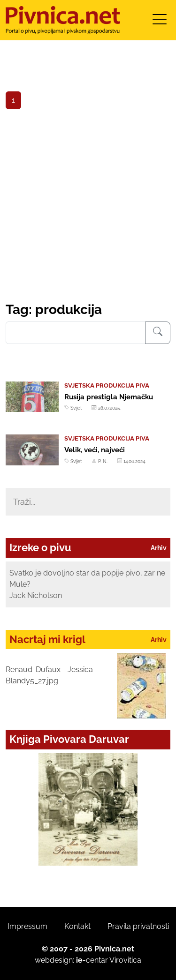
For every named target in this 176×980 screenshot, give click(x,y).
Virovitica (125, 960)
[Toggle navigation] (160, 22)
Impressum (27, 926)
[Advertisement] (88, 209)
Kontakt (77, 926)
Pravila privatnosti (138, 926)
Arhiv (159, 548)
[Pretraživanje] (158, 333)
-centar (92, 960)
